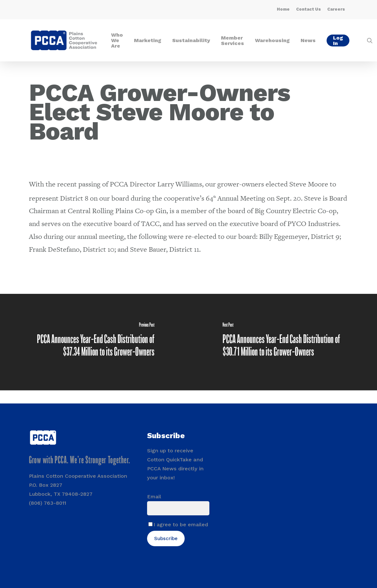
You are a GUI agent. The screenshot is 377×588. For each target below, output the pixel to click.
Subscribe (166, 538)
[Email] (178, 508)
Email (154, 497)
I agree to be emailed (181, 525)
